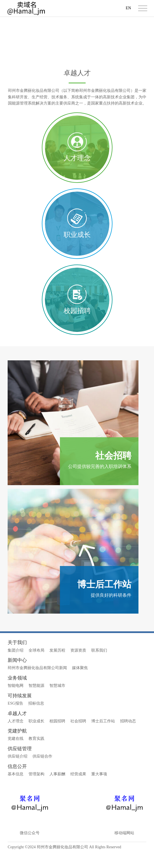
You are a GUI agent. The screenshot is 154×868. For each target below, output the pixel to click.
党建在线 (16, 755)
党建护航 (17, 747)
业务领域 (17, 694)
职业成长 (36, 737)
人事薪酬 (57, 790)
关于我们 (17, 659)
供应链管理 (20, 765)
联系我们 (99, 666)
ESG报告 (15, 719)
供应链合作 (42, 772)
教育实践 (36, 755)
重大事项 (99, 790)
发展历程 (57, 666)
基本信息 (16, 790)
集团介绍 (16, 666)
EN (128, 8)
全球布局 (36, 666)
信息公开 (17, 782)
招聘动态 (128, 737)
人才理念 (16, 737)
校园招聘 (57, 737)
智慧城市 (57, 702)
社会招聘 (78, 737)
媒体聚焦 (80, 684)
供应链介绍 (18, 772)
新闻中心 (17, 676)
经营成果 (78, 790)
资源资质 (78, 666)
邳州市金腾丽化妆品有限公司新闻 (37, 684)
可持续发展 (20, 712)
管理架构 (36, 790)
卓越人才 (57, 50)
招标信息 (36, 719)
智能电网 (16, 702)
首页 (40, 50)
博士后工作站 (103, 737)
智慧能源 (36, 702)
